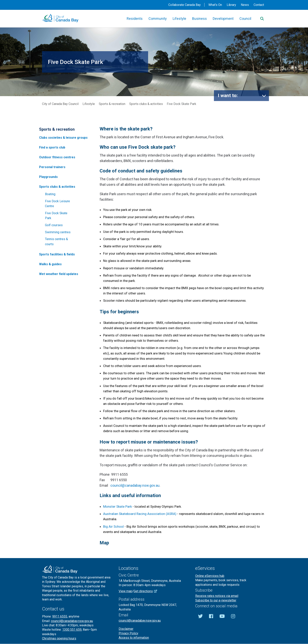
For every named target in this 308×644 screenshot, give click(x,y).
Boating (50, 194)
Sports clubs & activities (146, 104)
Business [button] (199, 19)
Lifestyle (89, 104)
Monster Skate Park (117, 506)
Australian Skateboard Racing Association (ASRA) (140, 514)
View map (125, 591)
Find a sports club (52, 147)
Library (231, 5)
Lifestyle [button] (179, 19)
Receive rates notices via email (217, 596)
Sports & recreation (112, 104)
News (245, 5)
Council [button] (245, 19)
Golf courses (54, 225)
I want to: (228, 96)
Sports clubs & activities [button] (57, 187)
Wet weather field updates (59, 274)
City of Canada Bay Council (60, 104)
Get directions (147, 591)
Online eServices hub (210, 576)
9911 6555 (60, 616)
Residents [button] (135, 19)
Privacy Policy (128, 633)
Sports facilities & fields (57, 254)
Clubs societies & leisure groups (63, 138)
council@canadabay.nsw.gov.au (135, 485)
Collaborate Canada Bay (185, 5)
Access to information (134, 638)
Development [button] (223, 19)
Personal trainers (52, 167)
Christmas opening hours (59, 638)
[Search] (262, 19)
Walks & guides (50, 264)
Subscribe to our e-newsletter (216, 600)
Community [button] (158, 19)
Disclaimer (126, 629)
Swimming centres (58, 232)
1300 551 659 (72, 630)
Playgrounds (48, 177)
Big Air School (114, 526)
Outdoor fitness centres (57, 157)
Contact (259, 5)
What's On (215, 5)
